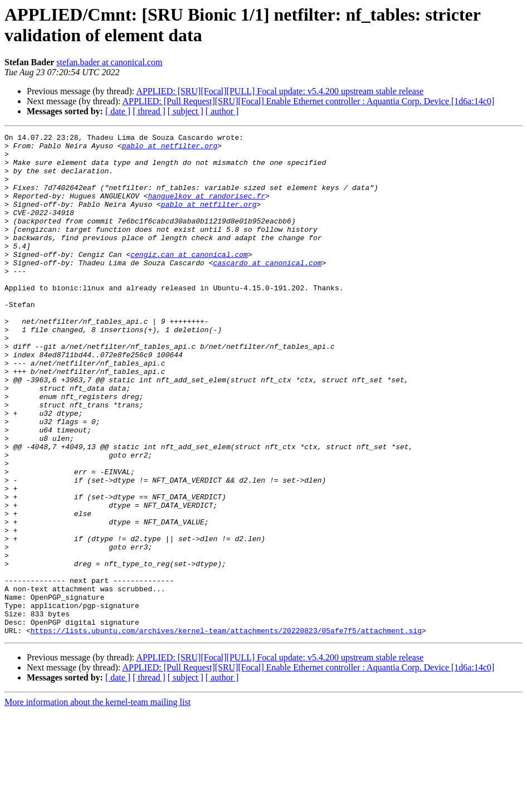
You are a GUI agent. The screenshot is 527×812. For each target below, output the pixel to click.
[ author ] (222, 111)
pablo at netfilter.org (170, 149)
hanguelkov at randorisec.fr (206, 209)
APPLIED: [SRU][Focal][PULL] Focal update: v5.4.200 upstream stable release (280, 91)
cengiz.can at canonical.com (189, 279)
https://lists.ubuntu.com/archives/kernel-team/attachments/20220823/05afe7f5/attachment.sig (226, 731)
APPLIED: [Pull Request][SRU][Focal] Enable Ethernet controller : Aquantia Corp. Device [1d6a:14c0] (309, 101)
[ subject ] (186, 111)
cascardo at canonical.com (267, 289)
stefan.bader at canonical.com (109, 62)
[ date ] (118, 111)
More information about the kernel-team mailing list (97, 802)
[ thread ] (149, 111)
